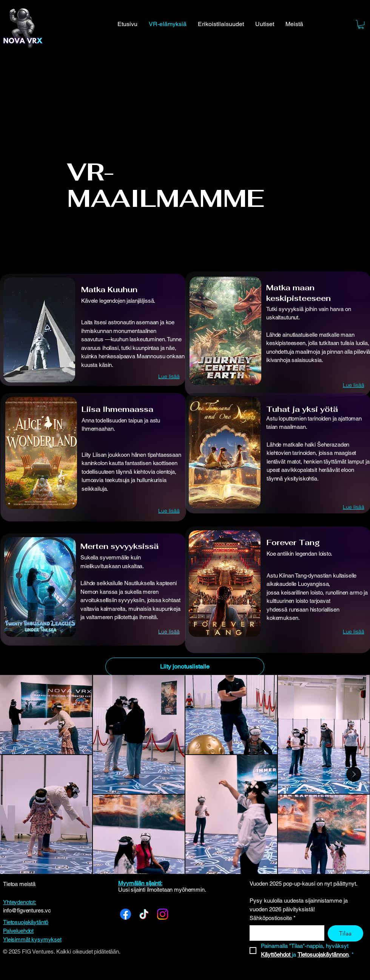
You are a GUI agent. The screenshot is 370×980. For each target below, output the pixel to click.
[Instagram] (163, 914)
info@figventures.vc (27, 910)
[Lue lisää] (169, 376)
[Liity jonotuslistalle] (185, 667)
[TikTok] (144, 914)
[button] (361, 25)
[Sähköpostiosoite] (285, 933)
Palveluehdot (18, 931)
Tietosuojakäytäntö (26, 922)
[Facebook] (126, 914)
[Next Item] (354, 774)
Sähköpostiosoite (273, 918)
